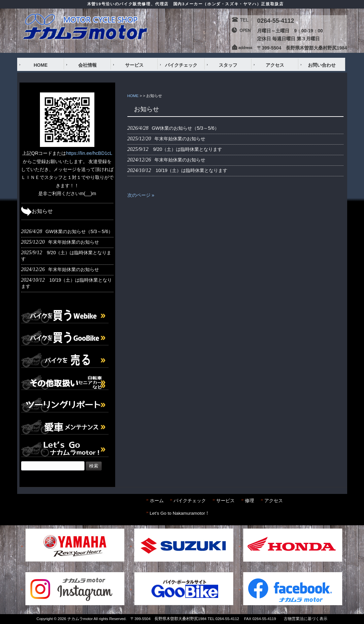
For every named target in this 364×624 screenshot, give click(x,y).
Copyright (45, 619)
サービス (225, 501)
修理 (249, 501)
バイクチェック (190, 501)
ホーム (157, 501)
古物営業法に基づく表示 (306, 619)
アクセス (274, 501)
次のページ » (141, 195)
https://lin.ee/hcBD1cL (89, 153)
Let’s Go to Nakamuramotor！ (180, 513)
